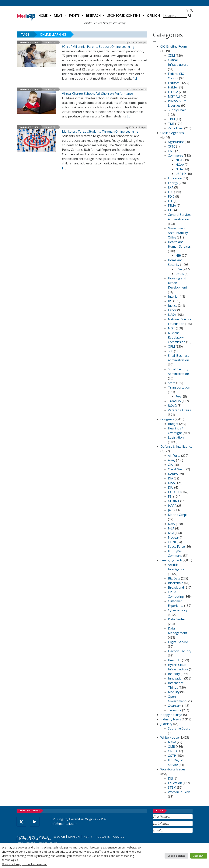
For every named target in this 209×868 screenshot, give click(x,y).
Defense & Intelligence (176, 447)
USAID (172, 406)
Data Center (177, 619)
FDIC (171, 196)
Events (74, 16)
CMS (171, 151)
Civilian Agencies (172, 133)
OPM (171, 346)
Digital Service (178, 642)
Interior (173, 296)
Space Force (176, 547)
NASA (172, 315)
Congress (167, 419)
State (172, 383)
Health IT (175, 660)
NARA (172, 742)
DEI (170, 778)
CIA (170, 465)
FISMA (172, 87)
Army (172, 460)
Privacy (54, 843)
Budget (173, 424)
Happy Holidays (171, 715)
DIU (171, 487)
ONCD (172, 751)
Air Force (174, 456)
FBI (170, 497)
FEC (171, 201)
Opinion (153, 16)
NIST (179, 160)
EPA (171, 187)
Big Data (174, 578)
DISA (171, 483)
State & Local (28, 839)
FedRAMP (175, 83)
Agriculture (176, 142)
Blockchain (176, 583)
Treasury (174, 401)
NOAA (180, 165)
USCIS (180, 274)
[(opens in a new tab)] (37, 102)
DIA (171, 478)
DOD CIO (174, 492)
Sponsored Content (124, 16)
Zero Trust (176, 128)
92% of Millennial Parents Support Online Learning (98, 47)
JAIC (171, 510)
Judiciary (166, 724)
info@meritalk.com (64, 824)
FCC (171, 192)
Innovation (176, 678)
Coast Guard (177, 469)
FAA (178, 396)
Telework (175, 710)
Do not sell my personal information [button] (25, 864)
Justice (173, 306)
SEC (171, 351)
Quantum (175, 706)
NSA (171, 533)
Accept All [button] (199, 856)
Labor (172, 310)
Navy (172, 524)
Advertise (31, 843)
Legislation (176, 437)
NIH (178, 256)
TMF (171, 124)
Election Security (180, 651)
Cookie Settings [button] (176, 856)
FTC (171, 210)
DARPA (173, 474)
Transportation (179, 387)
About (20, 843)
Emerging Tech (171, 560)
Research (93, 16)
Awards (118, 837)
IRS (170, 301)
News (58, 16)
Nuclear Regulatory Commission (177, 337)
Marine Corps (178, 515)
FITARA (173, 92)
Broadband (176, 587)
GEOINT (174, 501)
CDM (171, 56)
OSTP (172, 756)
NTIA (179, 169)
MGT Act (174, 96)
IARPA (172, 506)
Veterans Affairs (179, 410)
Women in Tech (179, 792)
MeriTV (88, 837)
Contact (43, 843)
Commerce (176, 156)
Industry (174, 674)
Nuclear (174, 537)
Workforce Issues (29, 42)
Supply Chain (177, 110)
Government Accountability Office (178, 233)
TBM (171, 119)
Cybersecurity (178, 610)
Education (50, 42)
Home (43, 16)
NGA (171, 528)
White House (170, 737)
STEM (172, 787)
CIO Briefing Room (174, 46)
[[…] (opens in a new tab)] (129, 116)
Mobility (174, 692)
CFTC (172, 146)
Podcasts (103, 837)
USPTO (181, 174)
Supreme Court (179, 728)
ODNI (172, 542)
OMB (172, 747)
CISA (179, 269)
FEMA (172, 206)
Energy (173, 183)
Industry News (171, 719)
